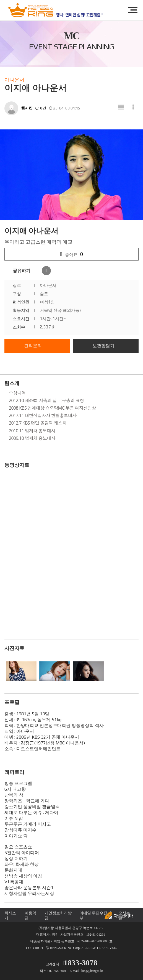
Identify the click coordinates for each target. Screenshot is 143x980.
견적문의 (33, 346)
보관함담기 (103, 346)
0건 (41, 108)
